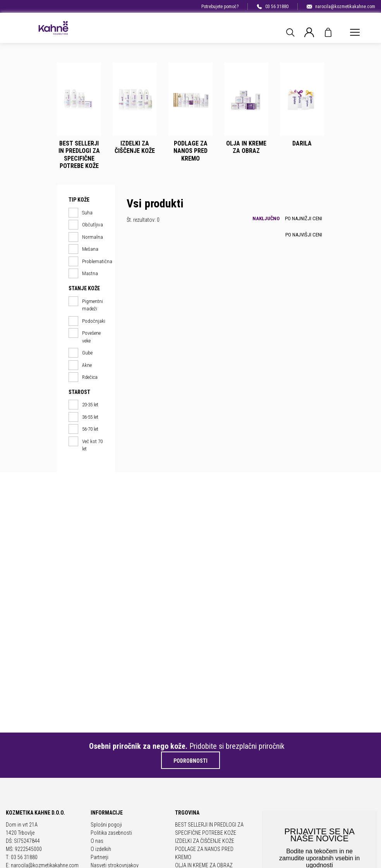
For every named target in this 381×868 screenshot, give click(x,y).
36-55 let (83, 417)
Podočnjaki (86, 321)
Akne (80, 365)
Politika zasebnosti (111, 833)
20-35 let (83, 405)
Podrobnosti (190, 761)
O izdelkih (101, 849)
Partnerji (100, 857)
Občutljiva (86, 225)
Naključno (266, 218)
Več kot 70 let (86, 445)
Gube (81, 353)
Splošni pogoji (106, 825)
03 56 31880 (273, 7)
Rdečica (83, 377)
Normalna (86, 237)
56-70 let (83, 429)
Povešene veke (85, 336)
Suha (81, 213)
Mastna (83, 274)
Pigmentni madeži (86, 305)
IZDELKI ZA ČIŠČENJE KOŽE (205, 841)
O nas (97, 841)
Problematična (86, 262)
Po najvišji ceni (304, 235)
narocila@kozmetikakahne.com (341, 7)
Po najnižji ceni (304, 218)
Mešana (83, 249)
